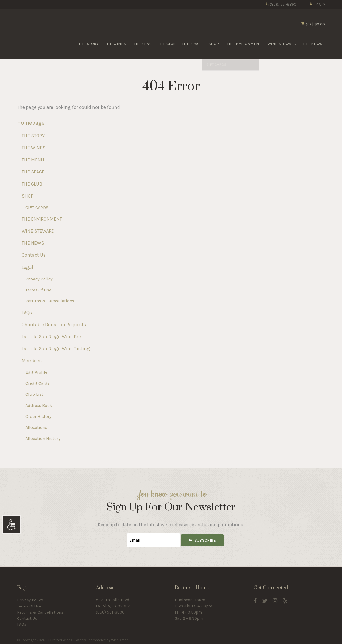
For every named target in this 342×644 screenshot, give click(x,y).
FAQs (27, 313)
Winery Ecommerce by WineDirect (102, 638)
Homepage (31, 123)
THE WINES (115, 44)
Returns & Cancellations (50, 301)
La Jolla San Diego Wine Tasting (56, 349)
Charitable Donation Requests (54, 325)
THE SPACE (192, 44)
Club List (34, 394)
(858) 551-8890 (281, 4)
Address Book (39, 405)
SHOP (214, 44)
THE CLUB (167, 44)
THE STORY (89, 44)
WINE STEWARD (282, 44)
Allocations (36, 427)
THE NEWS (312, 44)
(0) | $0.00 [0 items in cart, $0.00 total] (313, 24)
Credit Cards (38, 383)
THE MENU (142, 44)
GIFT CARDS (37, 208)
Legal (27, 267)
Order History (38, 416)
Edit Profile (36, 372)
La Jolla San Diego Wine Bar (51, 337)
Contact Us (34, 255)
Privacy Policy (39, 279)
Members (32, 361)
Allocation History (43, 439)
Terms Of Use (38, 290)
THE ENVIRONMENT (243, 44)
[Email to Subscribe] (154, 539)
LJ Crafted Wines (36, 32)
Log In (317, 4)
